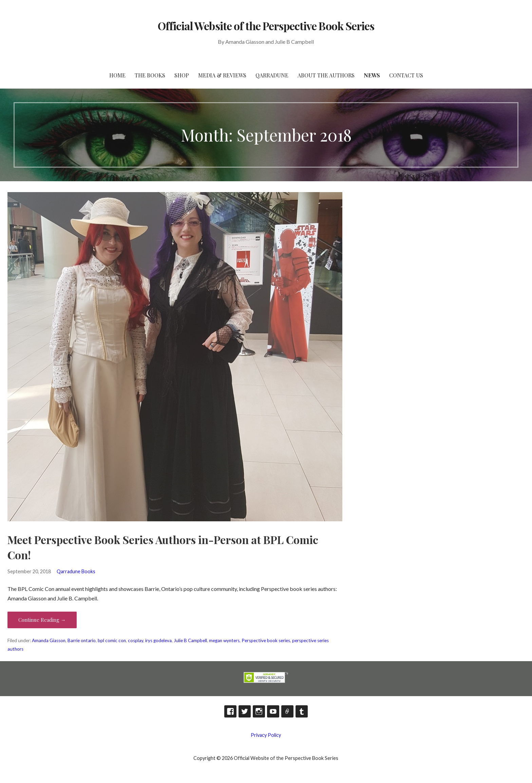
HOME (117, 75)
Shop (182, 75)
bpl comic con (112, 640)
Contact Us (406, 75)
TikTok (287, 711)
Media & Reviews (222, 75)
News (372, 75)
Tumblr (302, 711)
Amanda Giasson (49, 640)
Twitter (245, 711)
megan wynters (224, 640)
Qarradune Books (76, 571)
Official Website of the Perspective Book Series (266, 26)
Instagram (259, 711)
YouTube (273, 711)
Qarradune (272, 75)
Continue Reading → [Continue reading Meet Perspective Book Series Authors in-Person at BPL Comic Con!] (42, 620)
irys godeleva (158, 640)
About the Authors (326, 75)
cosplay (136, 640)
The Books (150, 75)
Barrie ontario (82, 640)
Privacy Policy (266, 735)
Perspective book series (266, 640)
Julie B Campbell (190, 640)
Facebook (230, 711)
